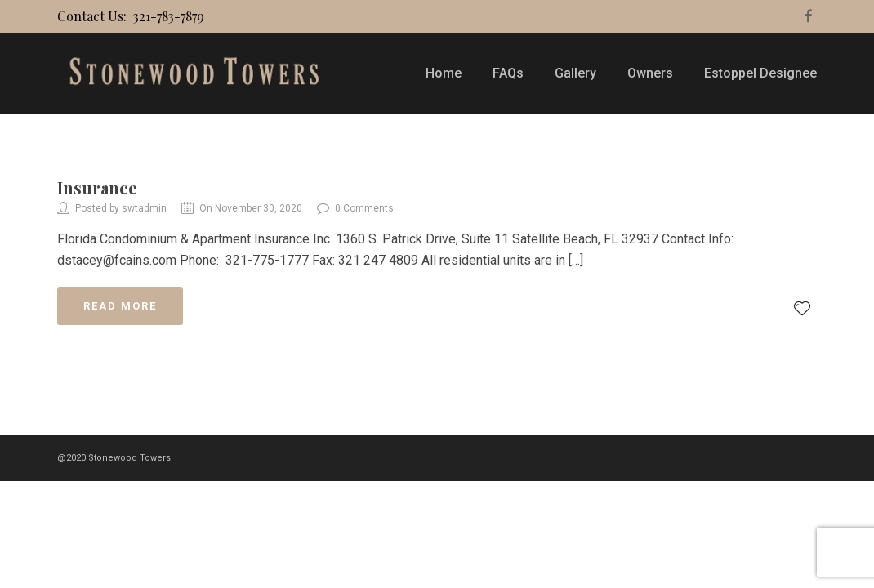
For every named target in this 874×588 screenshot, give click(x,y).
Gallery (575, 73)
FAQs (508, 73)
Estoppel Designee (760, 73)
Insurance (97, 187)
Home (444, 73)
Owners (650, 73)
